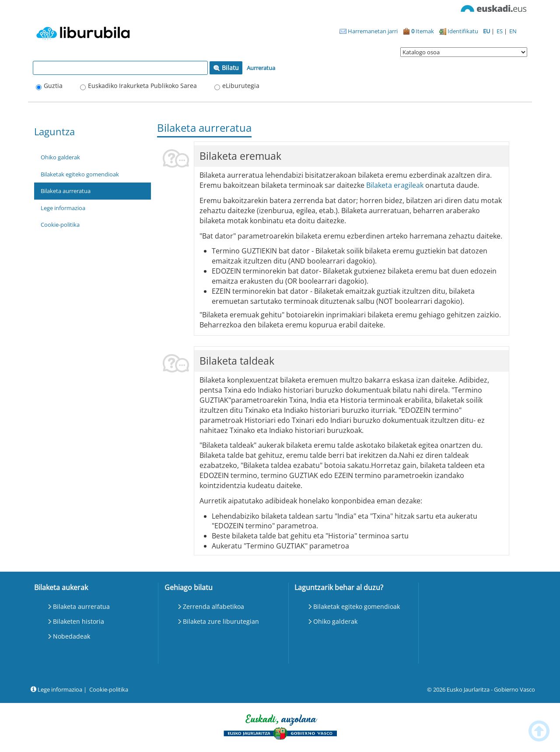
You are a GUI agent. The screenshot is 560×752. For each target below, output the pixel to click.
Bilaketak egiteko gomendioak (80, 174)
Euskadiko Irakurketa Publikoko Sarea (142, 86)
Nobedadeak (72, 636)
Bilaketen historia (79, 621)
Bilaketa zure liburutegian (221, 621)
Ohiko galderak (60, 157)
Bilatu (226, 68)
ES (500, 31)
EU (487, 31)
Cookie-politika (60, 225)
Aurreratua (261, 68)
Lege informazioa (63, 208)
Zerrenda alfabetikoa (213, 606)
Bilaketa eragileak (395, 185)
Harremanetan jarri (369, 31)
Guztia (53, 86)
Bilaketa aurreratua (66, 191)
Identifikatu (459, 31)
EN (513, 31)
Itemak (418, 31)
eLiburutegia (241, 86)
